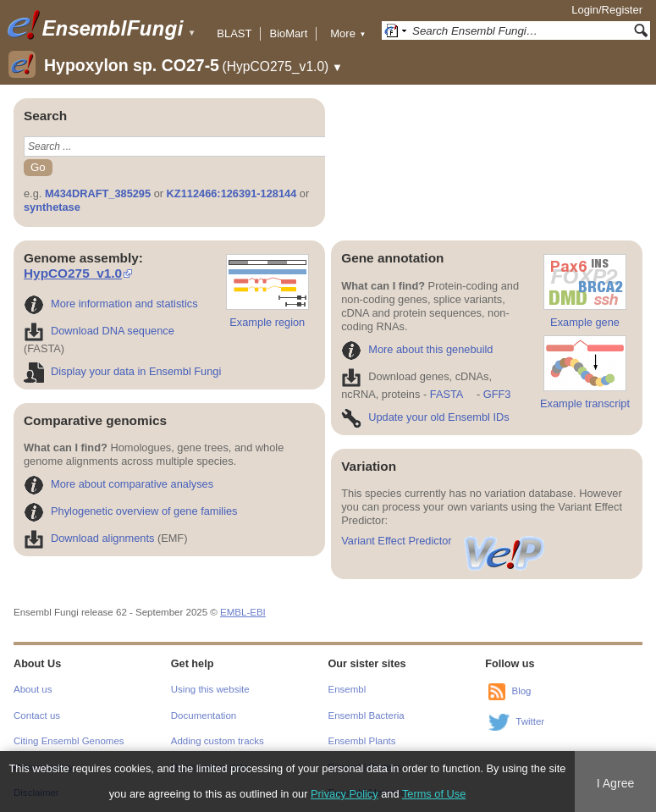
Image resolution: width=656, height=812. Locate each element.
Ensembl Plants (362, 741)
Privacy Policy (345, 794)
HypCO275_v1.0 (73, 273)
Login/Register (607, 10)
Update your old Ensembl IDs (425, 417)
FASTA (447, 394)
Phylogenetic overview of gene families (131, 511)
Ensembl (347, 689)
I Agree (616, 783)
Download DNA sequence (99, 331)
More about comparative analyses (119, 484)
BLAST (234, 33)
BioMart (288, 33)
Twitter (530, 722)
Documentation (204, 715)
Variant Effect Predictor (444, 541)
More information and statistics (111, 304)
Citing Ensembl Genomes (69, 741)
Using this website (210, 689)
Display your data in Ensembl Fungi (122, 371)
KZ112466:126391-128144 (232, 193)
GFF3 (496, 394)
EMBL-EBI (243, 612)
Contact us (37, 715)
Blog (521, 692)
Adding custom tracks (218, 741)
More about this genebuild (417, 349)
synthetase (52, 207)
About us (33, 689)
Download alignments (89, 538)
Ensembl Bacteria (367, 715)
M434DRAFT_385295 (98, 193)
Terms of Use (434, 794)
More (348, 33)
